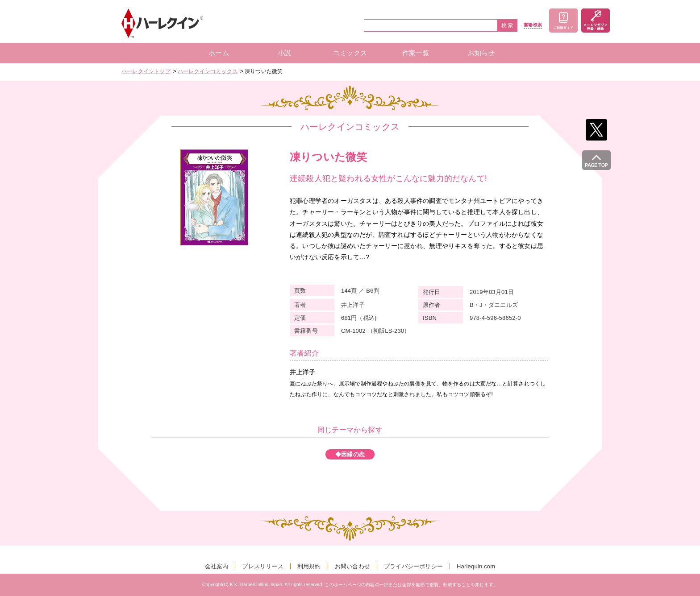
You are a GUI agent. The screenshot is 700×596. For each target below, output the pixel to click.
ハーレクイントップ (146, 71)
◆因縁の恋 (350, 454)
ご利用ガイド (563, 21)
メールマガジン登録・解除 (596, 21)
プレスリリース (262, 566)
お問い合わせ (352, 566)
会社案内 (217, 566)
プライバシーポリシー (413, 566)
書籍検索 (533, 25)
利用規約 (309, 566)
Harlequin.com (476, 566)
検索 (508, 25)
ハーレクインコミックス (208, 71)
